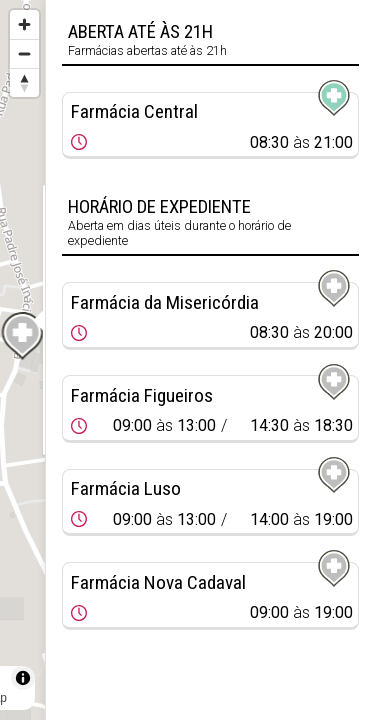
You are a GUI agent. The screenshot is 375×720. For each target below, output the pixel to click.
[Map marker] (23, 336)
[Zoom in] (24, 24)
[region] (22, 360)
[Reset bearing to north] (24, 82)
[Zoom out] (24, 53)
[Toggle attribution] (23, 678)
